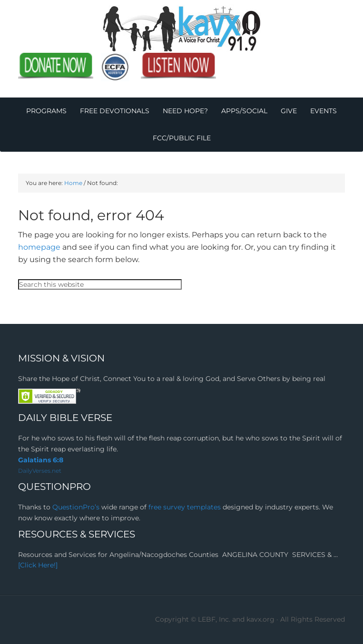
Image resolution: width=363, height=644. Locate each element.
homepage (39, 247)
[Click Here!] (38, 565)
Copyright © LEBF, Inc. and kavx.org (216, 619)
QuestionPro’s (77, 507)
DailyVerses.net (40, 471)
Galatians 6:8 (41, 460)
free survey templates (186, 507)
